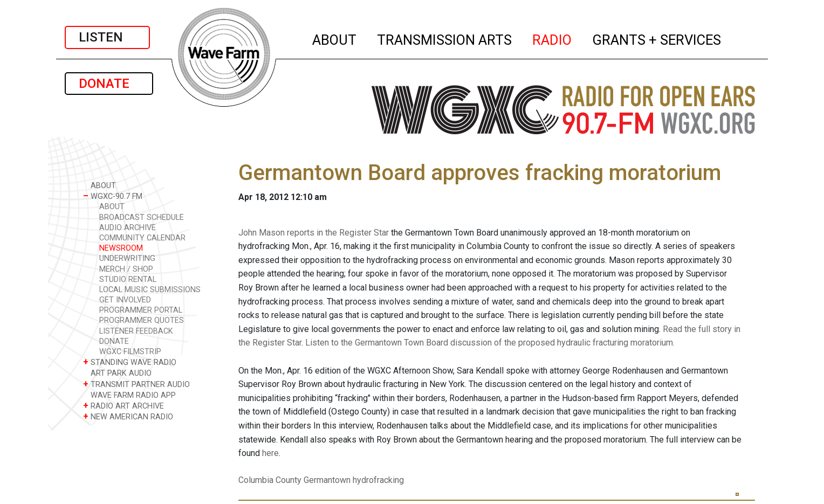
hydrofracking (378, 480)
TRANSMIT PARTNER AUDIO (136, 384)
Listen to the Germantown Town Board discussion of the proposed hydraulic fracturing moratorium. (490, 343)
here (270, 453)
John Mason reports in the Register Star (314, 233)
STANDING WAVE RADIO (130, 362)
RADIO (552, 38)
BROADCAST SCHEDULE (142, 218)
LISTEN (107, 37)
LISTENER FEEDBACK (136, 331)
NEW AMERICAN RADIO (128, 416)
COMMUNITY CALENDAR (142, 238)
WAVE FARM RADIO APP (129, 395)
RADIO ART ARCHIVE (123, 406)
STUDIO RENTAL (128, 279)
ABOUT (335, 38)
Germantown (327, 480)
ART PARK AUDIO (117, 373)
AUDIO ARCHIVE (128, 228)
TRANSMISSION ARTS (445, 38)
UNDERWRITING (127, 258)
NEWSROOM (121, 248)
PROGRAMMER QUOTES (142, 320)
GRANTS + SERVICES (657, 38)
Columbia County (270, 480)
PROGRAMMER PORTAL (141, 310)
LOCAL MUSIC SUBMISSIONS (150, 290)
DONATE (109, 84)
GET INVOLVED (125, 300)
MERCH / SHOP (126, 269)
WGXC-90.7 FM (113, 196)
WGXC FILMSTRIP (130, 352)
